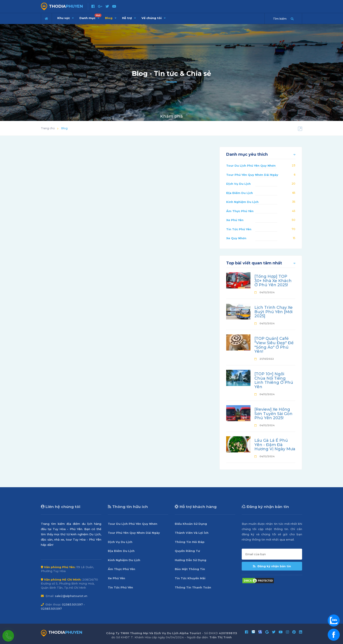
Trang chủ (48, 128)
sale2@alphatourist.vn (71, 596)
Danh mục (90, 17)
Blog (111, 18)
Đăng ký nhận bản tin (272, 566)
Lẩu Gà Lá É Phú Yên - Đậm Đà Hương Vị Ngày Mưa (275, 445)
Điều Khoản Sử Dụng (191, 524)
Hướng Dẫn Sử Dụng (191, 560)
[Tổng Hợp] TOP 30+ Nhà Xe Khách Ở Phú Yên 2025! (273, 281)
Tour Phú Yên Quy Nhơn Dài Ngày (252, 175)
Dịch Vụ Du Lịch (238, 184)
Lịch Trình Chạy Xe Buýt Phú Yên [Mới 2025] (274, 312)
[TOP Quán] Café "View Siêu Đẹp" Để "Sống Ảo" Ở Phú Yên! (274, 345)
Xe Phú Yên (235, 220)
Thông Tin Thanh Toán (193, 587)
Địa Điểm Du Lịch (240, 193)
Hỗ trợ (129, 18)
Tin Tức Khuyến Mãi (190, 578)
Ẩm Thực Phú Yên (240, 211)
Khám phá (171, 116)
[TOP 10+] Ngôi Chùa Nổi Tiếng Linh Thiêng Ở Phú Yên (274, 380)
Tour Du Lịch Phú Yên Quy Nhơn (251, 166)
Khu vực (66, 18)
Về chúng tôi (154, 18)
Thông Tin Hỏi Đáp (190, 542)
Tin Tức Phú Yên (239, 229)
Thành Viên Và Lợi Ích (192, 533)
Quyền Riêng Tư (187, 551)
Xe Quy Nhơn (236, 238)
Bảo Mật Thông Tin (190, 569)
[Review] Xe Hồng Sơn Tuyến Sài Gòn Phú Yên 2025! (273, 414)
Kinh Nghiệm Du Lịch (242, 202)
